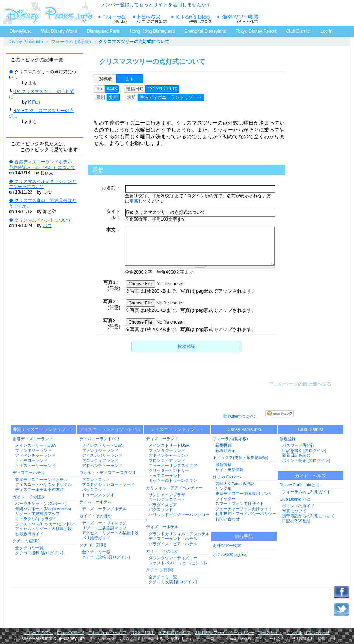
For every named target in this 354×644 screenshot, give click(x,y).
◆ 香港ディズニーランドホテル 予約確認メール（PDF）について (43, 165)
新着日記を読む (296, 455)
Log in (327, 31)
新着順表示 (225, 450)
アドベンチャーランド (35, 455)
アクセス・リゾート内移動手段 (44, 529)
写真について (294, 511)
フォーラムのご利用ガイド (306, 492)
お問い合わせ (228, 519)
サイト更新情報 (230, 470)
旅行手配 (244, 536)
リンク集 (223, 488)
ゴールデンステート (167, 499)
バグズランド (161, 509)
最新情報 (223, 464)
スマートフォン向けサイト (240, 504)
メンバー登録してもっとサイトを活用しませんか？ (156, 5)
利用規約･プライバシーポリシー (225, 633)
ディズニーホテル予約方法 (39, 490)
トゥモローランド (31, 460)
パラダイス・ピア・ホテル (173, 544)
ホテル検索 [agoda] (230, 554)
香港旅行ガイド (29, 534)
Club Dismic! (299, 31)
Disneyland (20, 31)
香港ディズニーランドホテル (41, 480)
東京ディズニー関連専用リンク (244, 494)
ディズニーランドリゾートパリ (110, 429)
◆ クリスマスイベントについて (40, 220)
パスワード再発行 (298, 445)
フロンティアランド (100, 460)
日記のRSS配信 (296, 521)
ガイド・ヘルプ (310, 476)
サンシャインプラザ (167, 495)
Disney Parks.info (26, 42)
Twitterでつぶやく (240, 416)
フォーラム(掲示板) (230, 439)
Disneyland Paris (103, 31)
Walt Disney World (58, 30)
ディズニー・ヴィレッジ (104, 523)
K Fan (34, 102)
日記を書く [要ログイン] (304, 450)
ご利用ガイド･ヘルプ (107, 633)
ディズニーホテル (29, 473)
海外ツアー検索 (227, 546)
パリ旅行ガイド (96, 538)
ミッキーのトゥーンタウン (173, 480)
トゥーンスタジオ (98, 495)
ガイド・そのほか (29, 497)
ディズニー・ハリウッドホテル (44, 484)
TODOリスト (143, 633)
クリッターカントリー (169, 470)
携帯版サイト (270, 633)
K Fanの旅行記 (70, 633)
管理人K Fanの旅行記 (235, 484)
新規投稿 (223, 445)
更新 (134, 201)
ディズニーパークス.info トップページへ (48, 13)
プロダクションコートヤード (108, 484)
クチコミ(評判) (26, 541)
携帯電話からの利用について (308, 516)
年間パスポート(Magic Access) (43, 509)
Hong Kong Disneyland (152, 31)
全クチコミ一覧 (29, 548)
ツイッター (225, 499)
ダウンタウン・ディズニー (173, 558)
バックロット (94, 490)
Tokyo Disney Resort (256, 31)
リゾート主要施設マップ (37, 514)
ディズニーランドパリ (100, 439)
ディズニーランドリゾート (177, 429)
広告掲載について (175, 633)
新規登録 (288, 439)
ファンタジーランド (33, 450)
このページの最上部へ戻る (303, 384)
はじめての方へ (227, 477)
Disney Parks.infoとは (299, 485)
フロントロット (96, 480)
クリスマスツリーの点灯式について (152, 62)
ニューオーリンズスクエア (173, 466)
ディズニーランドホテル (104, 509)
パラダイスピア (163, 505)
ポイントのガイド (298, 506)
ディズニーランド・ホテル (173, 539)
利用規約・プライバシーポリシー (246, 514)
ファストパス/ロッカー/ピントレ (45, 524)
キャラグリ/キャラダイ (36, 519)
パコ (47, 226)
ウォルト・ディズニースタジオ (108, 473)
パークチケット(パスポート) (41, 504)
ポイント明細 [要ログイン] (306, 460)
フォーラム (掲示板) (71, 42)
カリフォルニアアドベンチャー (174, 488)
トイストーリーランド (35, 466)
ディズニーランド (162, 439)
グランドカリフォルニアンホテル (179, 534)
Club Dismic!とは (295, 499)
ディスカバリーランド (102, 455)
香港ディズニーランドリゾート (44, 429)
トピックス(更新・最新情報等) (240, 457)
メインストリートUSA (36, 445)
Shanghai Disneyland (205, 31)
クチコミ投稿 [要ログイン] (39, 553)
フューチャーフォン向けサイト (244, 509)
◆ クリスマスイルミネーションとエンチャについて (43, 184)
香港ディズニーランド (33, 439)
